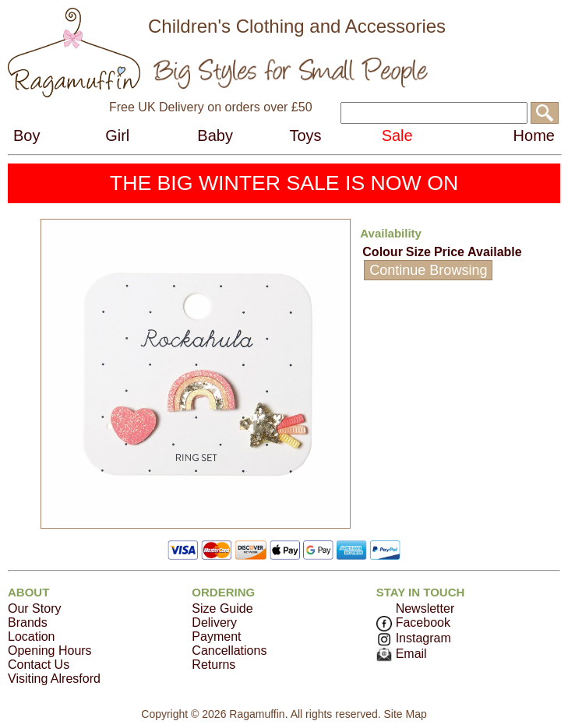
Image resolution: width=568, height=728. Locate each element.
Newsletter (425, 608)
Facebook (413, 622)
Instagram (414, 638)
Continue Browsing (428, 270)
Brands (28, 622)
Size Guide (222, 608)
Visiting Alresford (54, 679)
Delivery (214, 622)
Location (32, 637)
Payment (216, 637)
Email (402, 654)
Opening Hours (50, 651)
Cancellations (229, 651)
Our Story (34, 608)
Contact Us (39, 665)
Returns (213, 665)
